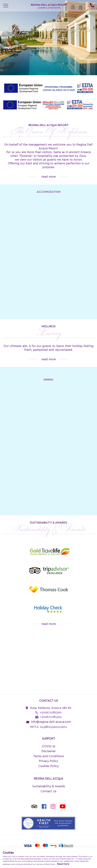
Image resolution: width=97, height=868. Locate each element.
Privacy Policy (48, 761)
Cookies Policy (48, 766)
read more (49, 177)
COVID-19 (49, 746)
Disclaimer (48, 751)
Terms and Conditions (48, 756)
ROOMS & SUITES (48, 49)
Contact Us (48, 791)
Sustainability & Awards (49, 786)
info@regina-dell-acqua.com (51, 722)
